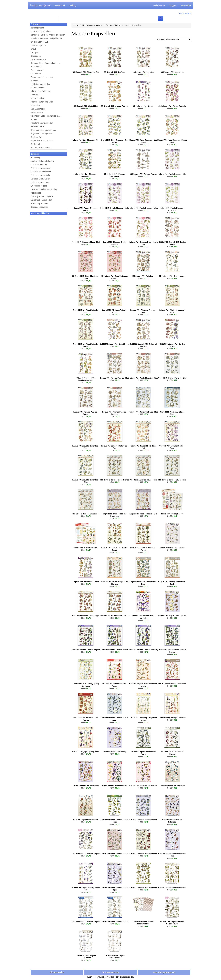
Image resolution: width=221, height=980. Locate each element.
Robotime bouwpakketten (42, 123)
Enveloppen (36, 67)
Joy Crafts (35, 95)
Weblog (73, 5)
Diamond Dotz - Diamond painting (45, 63)
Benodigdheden (37, 28)
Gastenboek (60, 5)
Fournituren (36, 74)
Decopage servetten (39, 207)
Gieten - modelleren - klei (42, 77)
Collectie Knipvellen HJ (41, 172)
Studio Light (36, 144)
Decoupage (36, 56)
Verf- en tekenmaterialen (41, 148)
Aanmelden (186, 5)
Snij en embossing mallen (42, 134)
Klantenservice (57, 972)
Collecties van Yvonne (40, 182)
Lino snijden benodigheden (42, 196)
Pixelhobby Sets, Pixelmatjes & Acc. (46, 116)
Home (76, 25)
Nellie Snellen (37, 112)
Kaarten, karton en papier (42, 102)
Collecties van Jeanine (40, 168)
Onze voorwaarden (110, 972)
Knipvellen (35, 105)
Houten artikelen (38, 88)
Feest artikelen (37, 70)
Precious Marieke (113, 25)
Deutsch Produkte (38, 59)
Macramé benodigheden (41, 200)
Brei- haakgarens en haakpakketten (46, 38)
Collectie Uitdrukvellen (40, 179)
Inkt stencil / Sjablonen (40, 91)
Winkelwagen (159, 5)
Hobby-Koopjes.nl (40, 5)
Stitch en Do (36, 137)
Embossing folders (39, 186)
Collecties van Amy (39, 165)
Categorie (35, 24)
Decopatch (35, 52)
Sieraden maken (38, 126)
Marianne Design (38, 109)
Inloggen (173, 5)
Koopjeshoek (36, 193)
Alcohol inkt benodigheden (42, 161)
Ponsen (34, 119)
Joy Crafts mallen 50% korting (44, 189)
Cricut (33, 49)
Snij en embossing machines (43, 130)
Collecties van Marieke (41, 175)
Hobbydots (35, 81)
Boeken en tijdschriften (41, 31)
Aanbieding (36, 158)
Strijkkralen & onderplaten (42, 141)
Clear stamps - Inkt (39, 45)
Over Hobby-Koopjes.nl (164, 972)
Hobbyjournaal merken (41, 84)
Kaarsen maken (37, 98)
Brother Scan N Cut (39, 42)
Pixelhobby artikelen (39, 203)
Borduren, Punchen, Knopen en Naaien (48, 35)
